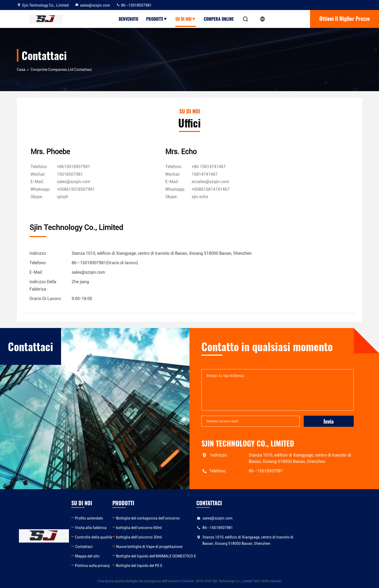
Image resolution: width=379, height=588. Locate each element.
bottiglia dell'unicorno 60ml (190, 527)
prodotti (157, 19)
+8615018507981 (74, 167)
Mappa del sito (113, 556)
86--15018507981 (134, 5)
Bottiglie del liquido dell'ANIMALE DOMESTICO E (207, 556)
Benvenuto (128, 19)
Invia (329, 421)
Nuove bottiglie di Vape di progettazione (201, 546)
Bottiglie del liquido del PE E (191, 565)
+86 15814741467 (185, 167)
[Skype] (64, 197)
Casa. (22, 70)
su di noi (186, 19)
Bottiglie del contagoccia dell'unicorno (199, 518)
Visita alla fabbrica (116, 527)
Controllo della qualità (119, 537)
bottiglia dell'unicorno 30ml (190, 537)
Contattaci (109, 546)
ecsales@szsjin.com (186, 182)
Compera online (219, 19)
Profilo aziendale (114, 518)
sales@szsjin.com (92, 5)
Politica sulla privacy (118, 565)
